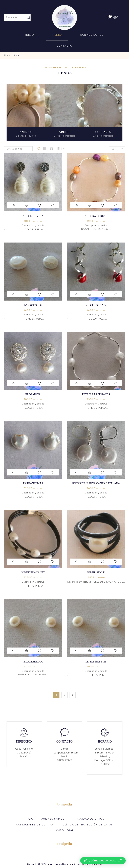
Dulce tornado (96, 305)
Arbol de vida (33, 216)
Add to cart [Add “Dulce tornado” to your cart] (90, 294)
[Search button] (29, 18)
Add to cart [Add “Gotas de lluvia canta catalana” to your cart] (90, 472)
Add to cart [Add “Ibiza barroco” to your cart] (27, 651)
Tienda (57, 35)
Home (7, 55)
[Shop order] (18, 149)
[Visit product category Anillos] (26, 113)
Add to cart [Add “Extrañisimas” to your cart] (27, 472)
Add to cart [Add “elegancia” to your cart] (27, 383)
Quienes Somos (92, 35)
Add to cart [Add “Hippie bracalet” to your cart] (27, 562)
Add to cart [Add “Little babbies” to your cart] (90, 651)
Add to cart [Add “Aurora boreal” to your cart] (90, 205)
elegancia (33, 394)
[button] (103, 861)
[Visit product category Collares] (103, 113)
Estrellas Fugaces (96, 394)
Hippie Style (96, 572)
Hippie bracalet (33, 572)
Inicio (30, 35)
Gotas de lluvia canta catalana (96, 483)
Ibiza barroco (33, 662)
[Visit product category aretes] (64, 113)
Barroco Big (33, 305)
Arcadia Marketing (92, 864)
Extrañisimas (33, 483)
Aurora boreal (96, 216)
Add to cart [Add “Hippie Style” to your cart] (90, 562)
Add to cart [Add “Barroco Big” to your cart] (27, 294)
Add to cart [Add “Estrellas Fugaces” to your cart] (90, 383)
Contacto (64, 46)
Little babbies (96, 662)
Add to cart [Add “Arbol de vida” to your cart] (27, 205)
